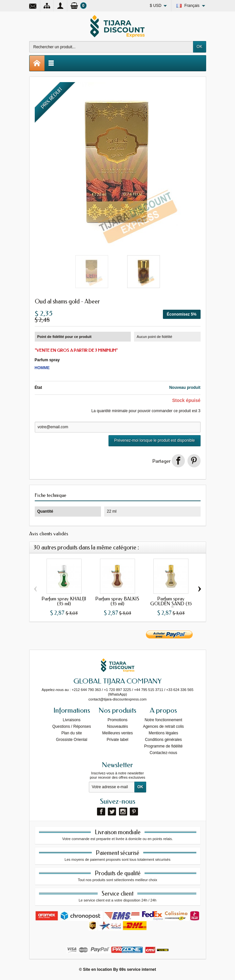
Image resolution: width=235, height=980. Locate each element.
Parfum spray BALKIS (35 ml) (117, 601)
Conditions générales (163, 740)
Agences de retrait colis (163, 726)
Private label (117, 740)
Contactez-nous (163, 753)
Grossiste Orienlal (72, 740)
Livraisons (71, 720)
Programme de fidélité (163, 746)
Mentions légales (163, 733)
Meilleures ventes (118, 733)
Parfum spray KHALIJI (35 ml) (64, 601)
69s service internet (138, 969)
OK (199, 47)
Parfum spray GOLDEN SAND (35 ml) (171, 604)
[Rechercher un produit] (111, 47)
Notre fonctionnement (163, 720)
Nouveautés (117, 726)
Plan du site (72, 733)
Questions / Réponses (71, 726)
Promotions (118, 720)
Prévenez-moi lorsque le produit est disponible (154, 440)
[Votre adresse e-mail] (112, 787)
